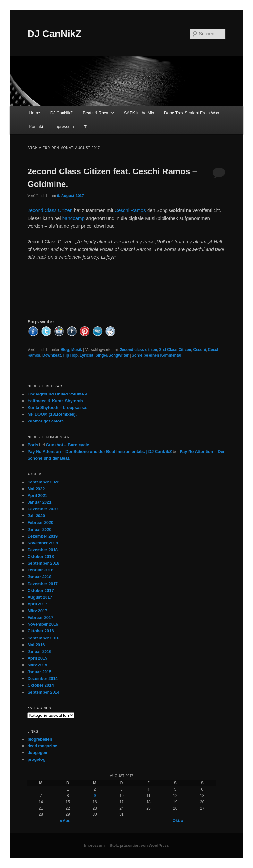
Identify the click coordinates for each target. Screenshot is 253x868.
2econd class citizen (139, 350)
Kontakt (36, 127)
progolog (36, 759)
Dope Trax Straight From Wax (192, 113)
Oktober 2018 (40, 556)
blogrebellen (40, 739)
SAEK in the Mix (139, 113)
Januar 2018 (39, 577)
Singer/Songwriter (112, 355)
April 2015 (37, 658)
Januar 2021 (39, 502)
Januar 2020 (39, 529)
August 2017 (40, 597)
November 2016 (43, 624)
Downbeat (51, 355)
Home (35, 113)
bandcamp (73, 218)
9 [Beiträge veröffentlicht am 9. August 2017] (95, 796)
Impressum (63, 127)
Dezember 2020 (42, 509)
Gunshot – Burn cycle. (68, 445)
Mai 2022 (36, 489)
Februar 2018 (40, 570)
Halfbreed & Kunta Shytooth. (56, 401)
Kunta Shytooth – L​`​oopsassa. (57, 408)
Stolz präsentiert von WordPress (139, 846)
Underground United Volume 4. (58, 394)
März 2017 (37, 611)
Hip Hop (70, 355)
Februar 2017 (40, 617)
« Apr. (65, 821)
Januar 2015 (39, 672)
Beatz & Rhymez (98, 113)
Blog (65, 350)
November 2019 (43, 543)
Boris (33, 445)
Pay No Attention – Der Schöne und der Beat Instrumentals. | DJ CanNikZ (99, 451)
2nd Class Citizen (175, 350)
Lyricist (87, 355)
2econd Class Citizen (50, 210)
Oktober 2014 (40, 685)
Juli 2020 (36, 516)
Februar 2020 (40, 522)
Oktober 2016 (40, 631)
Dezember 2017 (42, 584)
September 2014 (43, 692)
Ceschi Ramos (130, 210)
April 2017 (37, 604)
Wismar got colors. (46, 421)
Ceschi (200, 350)
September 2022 (43, 482)
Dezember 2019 (42, 536)
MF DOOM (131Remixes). (52, 414)
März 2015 (37, 665)
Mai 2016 (36, 645)
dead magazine (42, 746)
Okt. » (178, 821)
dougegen (37, 753)
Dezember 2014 (42, 678)
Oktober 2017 (40, 590)
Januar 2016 (39, 651)
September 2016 (43, 638)
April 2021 (37, 495)
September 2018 (43, 563)
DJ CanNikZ (54, 34)
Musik (77, 350)
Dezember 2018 (42, 550)
